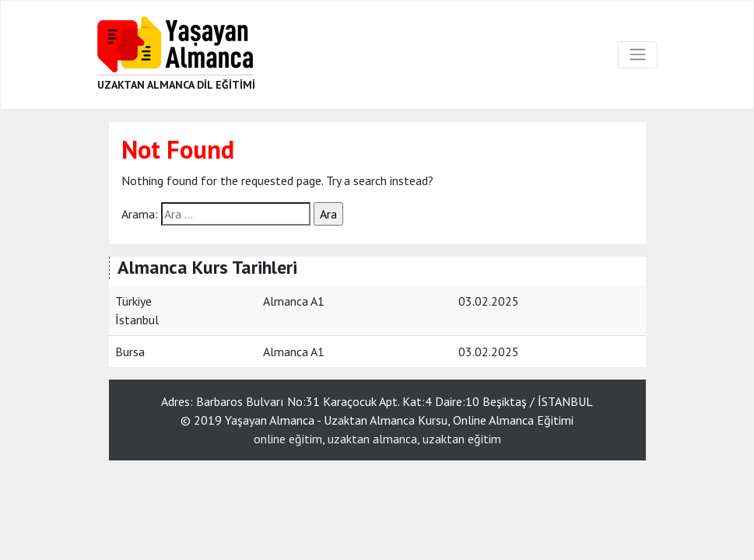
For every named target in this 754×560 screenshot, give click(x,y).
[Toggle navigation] (637, 54)
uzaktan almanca (372, 439)
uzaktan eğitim (462, 439)
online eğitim (288, 439)
